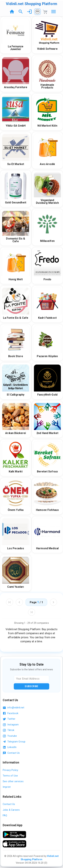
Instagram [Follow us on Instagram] (11, 725)
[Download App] (14, 835)
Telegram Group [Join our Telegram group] (14, 742)
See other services (13, 781)
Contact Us (11, 753)
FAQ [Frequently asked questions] (5, 815)
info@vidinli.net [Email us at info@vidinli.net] (13, 708)
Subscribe (32, 686)
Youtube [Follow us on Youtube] (10, 736)
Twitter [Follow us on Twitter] (9, 719)
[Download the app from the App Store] (14, 844)
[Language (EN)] (37, 12)
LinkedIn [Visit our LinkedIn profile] (10, 747)
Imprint (7, 787)
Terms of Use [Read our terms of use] (10, 776)
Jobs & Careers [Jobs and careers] (11, 810)
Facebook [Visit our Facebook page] (10, 713)
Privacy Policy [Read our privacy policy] (10, 770)
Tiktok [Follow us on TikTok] (8, 730)
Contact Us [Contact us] (9, 804)
